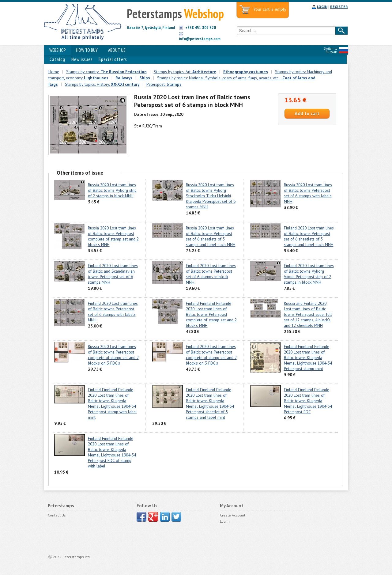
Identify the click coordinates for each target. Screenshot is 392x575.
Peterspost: (164, 84)
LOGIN (322, 7)
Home (54, 72)
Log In (225, 521)
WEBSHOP (57, 50)
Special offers (113, 59)
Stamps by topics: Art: (185, 72)
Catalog (57, 59)
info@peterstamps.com (200, 39)
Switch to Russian (330, 50)
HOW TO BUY (87, 50)
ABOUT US (117, 50)
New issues (82, 59)
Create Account (233, 515)
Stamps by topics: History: (102, 84)
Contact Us (57, 515)
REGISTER (339, 7)
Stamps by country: (106, 72)
